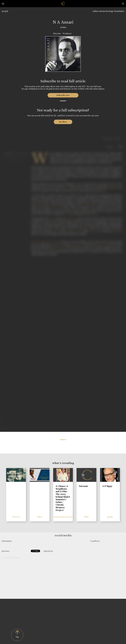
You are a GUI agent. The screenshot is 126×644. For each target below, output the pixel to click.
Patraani (83, 486)
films (87, 517)
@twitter (6, 551)
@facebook (48, 551)
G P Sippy (107, 486)
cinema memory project (63, 517)
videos (40, 517)
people (5, 11)
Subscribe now (63, 95)
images (63, 439)
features (16, 517)
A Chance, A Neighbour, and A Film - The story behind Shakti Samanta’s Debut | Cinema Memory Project (63, 498)
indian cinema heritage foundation (108, 11)
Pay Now (63, 122)
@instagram (7, 541)
